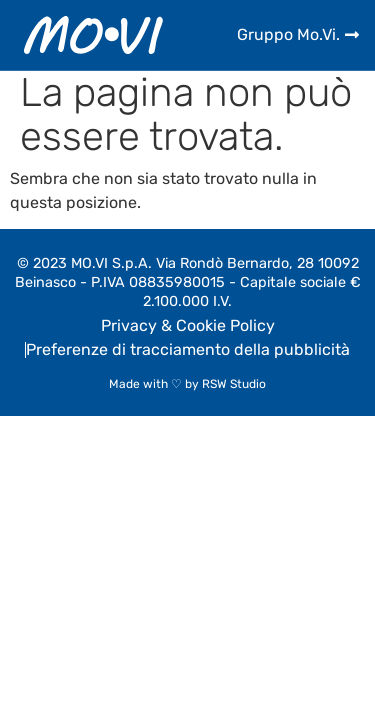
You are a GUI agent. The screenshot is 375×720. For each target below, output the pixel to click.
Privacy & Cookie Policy (188, 325)
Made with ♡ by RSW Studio (187, 384)
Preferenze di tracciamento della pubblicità (188, 349)
